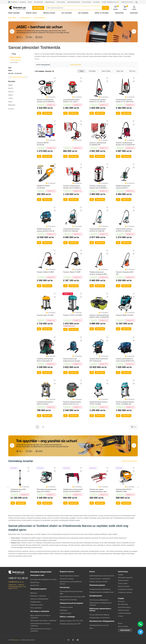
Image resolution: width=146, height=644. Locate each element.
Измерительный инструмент (72, 603)
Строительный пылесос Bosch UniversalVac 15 (45, 360)
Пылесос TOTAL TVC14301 (73, 315)
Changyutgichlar (25, 18)
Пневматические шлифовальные (102, 592)
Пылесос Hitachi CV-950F (72, 272)
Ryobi (10, 102)
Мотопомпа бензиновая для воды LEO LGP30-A (47, 490)
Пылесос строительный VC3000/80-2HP (98, 144)
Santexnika (119, 13)
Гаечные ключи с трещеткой (100, 579)
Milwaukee (12, 105)
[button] (12, 31)
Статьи (121, 616)
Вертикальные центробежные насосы (71, 583)
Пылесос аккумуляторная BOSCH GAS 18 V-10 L (72, 403)
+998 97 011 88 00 (18, 578)
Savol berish (125, 630)
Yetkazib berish (123, 580)
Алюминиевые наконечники (100, 618)
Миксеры (34, 593)
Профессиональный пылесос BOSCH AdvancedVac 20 (123, 187)
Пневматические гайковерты (100, 589)
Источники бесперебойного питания (43, 579)
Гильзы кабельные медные (99, 615)
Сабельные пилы (37, 605)
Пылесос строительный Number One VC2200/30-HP (125, 144)
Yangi (81, 71)
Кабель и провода (67, 617)
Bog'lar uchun (32, 13)
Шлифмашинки (96, 596)
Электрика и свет (37, 575)
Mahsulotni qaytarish (125, 578)
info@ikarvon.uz (15, 582)
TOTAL (11, 98)
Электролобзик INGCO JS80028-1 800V (124, 490)
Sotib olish (47, 113)
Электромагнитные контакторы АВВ (71, 593)
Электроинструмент (38, 589)
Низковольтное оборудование (102, 621)
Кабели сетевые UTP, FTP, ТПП (71, 621)
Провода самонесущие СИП (70, 624)
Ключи (92, 572)
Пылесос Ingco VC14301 (45, 315)
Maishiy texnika (49, 13)
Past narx (132, 71)
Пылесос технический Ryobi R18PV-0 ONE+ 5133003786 (99, 316)
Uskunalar (134, 13)
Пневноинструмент (97, 585)
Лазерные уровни (66, 607)
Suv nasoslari (67, 13)
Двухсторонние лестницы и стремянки (40, 617)
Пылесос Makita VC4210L (125, 315)
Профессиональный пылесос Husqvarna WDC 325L (98, 273)
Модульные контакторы (68, 600)
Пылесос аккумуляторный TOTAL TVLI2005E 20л (125, 403)
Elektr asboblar (14, 13)
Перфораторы (35, 602)
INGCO (11, 88)
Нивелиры (64, 610)
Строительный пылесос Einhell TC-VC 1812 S (71, 101)
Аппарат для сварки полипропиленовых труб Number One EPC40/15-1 (98, 491)
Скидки (121, 575)
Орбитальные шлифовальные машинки (100, 604)
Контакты (121, 601)
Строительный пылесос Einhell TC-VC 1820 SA (98, 101)
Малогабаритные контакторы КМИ (72, 597)
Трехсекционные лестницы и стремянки (41, 630)
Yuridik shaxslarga (124, 613)
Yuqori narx (120, 71)
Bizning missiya (123, 610)
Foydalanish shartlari (125, 589)
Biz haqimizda (123, 604)
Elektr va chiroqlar (102, 13)
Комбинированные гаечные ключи (102, 576)
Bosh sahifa (12, 18)
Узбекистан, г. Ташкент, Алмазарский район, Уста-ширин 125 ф (17, 587)
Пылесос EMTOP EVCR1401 (43, 144)
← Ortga (13, 54)
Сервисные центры (125, 592)
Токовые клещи (65, 613)
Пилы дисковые (36, 608)
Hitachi (11, 95)
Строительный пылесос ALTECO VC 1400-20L (124, 230)
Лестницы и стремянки (40, 611)
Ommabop (92, 71)
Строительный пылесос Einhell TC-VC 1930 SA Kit (125, 101)
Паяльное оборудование (39, 599)
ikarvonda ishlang (124, 607)
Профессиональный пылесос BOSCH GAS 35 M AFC (46, 230)
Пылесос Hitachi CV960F (45, 272)
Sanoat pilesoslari (39, 18)
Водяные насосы (67, 572)
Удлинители (35, 585)
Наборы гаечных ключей (98, 582)
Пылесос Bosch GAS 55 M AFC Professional (98, 360)
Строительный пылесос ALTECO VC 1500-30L (98, 230)
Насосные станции (67, 579)
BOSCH (11, 92)
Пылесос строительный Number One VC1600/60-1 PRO (98, 187)
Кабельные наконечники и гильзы (100, 610)
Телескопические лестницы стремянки (40, 625)
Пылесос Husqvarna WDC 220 (125, 273)
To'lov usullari (123, 583)
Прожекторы (35, 582)
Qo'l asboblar (83, 13)
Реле (91, 628)
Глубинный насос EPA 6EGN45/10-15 (18, 490)
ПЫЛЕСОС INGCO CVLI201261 (43, 187)
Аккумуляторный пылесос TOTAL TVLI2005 (98, 403)
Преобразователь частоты (99, 625)
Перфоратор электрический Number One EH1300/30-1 (73, 490)
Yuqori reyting (106, 71)
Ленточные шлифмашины (99, 600)
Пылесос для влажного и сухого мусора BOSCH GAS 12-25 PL (125, 360)
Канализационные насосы (69, 576)
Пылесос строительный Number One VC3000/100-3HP (46, 101)
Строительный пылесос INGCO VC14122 (45, 403)
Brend (120, 623)
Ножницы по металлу (38, 596)
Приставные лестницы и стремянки (43, 621)
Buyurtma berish (124, 586)
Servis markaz (123, 626)
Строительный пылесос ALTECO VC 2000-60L (71, 230)
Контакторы (65, 587)
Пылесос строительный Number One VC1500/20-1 (72, 187)
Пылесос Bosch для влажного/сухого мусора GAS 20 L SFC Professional (72, 360)
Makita (10, 85)
